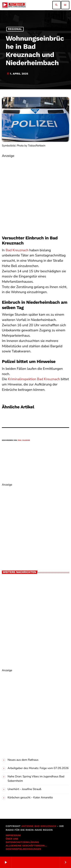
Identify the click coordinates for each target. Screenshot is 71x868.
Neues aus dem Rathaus (23, 760)
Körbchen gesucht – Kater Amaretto (30, 798)
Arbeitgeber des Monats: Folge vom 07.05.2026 (38, 768)
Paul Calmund (24, 440)
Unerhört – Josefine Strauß (24, 789)
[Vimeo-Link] (14, 5)
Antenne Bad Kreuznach (39, 826)
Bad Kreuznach (17, 250)
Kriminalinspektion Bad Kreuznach (34, 379)
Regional (15, 29)
